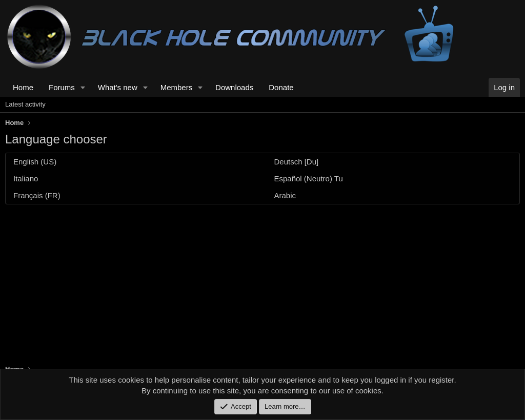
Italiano (26, 178)
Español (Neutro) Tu (309, 178)
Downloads (234, 87)
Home (23, 87)
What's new (118, 87)
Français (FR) (37, 195)
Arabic (285, 195)
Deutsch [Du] (297, 162)
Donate (281, 87)
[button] (83, 87)
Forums (62, 87)
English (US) (35, 162)
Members (177, 87)
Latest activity (25, 104)
